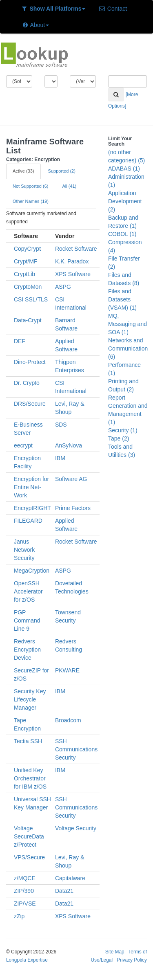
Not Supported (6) (30, 186)
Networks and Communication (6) (128, 348)
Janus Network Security (24, 550)
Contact (113, 9)
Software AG (71, 479)
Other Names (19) (31, 201)
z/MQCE (25, 878)
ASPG (63, 287)
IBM (60, 458)
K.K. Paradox (72, 261)
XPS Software (73, 274)
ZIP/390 (24, 891)
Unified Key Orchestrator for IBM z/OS (30, 778)
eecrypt (23, 445)
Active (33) (23, 171)
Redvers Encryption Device (27, 650)
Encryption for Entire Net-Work (31, 487)
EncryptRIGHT (32, 508)
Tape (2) (119, 438)
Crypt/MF (26, 261)
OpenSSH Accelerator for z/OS (28, 591)
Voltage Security (76, 828)
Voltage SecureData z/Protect (29, 836)
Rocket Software (76, 249)
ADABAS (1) (124, 169)
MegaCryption (32, 571)
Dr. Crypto (27, 383)
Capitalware (70, 878)
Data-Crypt (28, 320)
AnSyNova (69, 445)
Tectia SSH (28, 741)
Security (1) (123, 430)
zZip (19, 916)
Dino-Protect (30, 362)
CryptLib (24, 274)
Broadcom (68, 720)
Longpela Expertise (27, 960)
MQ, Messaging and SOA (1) (127, 324)
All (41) (69, 186)
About (35, 25)
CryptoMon (28, 287)
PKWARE (67, 670)
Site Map (115, 952)
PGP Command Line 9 (27, 620)
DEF (20, 341)
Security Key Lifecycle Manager (30, 699)
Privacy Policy (132, 960)
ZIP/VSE (25, 904)
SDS (61, 425)
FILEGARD (28, 521)
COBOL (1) (122, 234)
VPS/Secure (29, 857)
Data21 (64, 891)
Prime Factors (73, 508)
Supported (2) (62, 171)
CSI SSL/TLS (31, 299)
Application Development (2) (125, 201)
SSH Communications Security (76, 749)
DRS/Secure (30, 404)
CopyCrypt (27, 249)
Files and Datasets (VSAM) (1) (122, 299)
